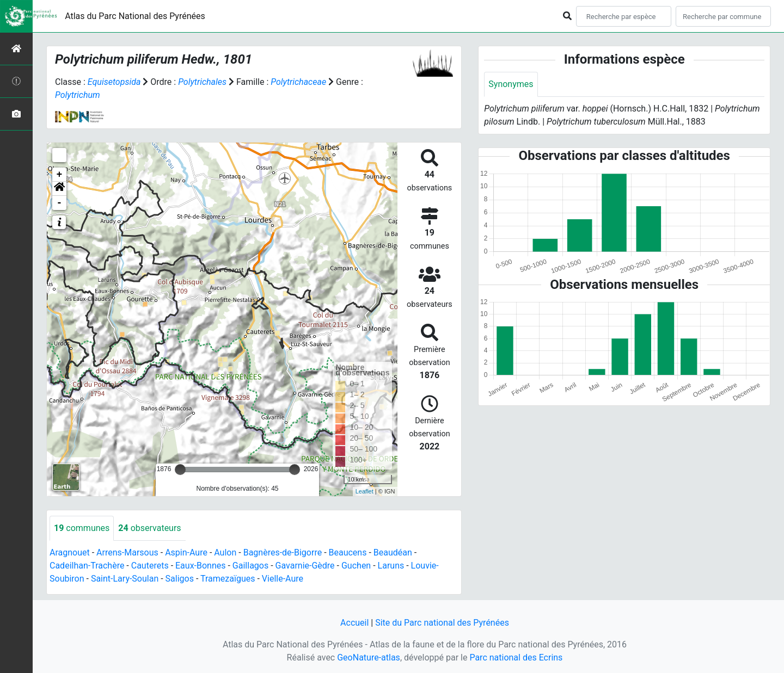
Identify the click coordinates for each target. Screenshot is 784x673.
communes (82, 528)
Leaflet (365, 491)
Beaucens (348, 552)
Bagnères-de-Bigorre (283, 552)
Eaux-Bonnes (200, 566)
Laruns (391, 566)
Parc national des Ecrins (516, 657)
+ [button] (60, 175)
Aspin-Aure (186, 552)
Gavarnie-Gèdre (305, 566)
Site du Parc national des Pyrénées (442, 623)
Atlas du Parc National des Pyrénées (135, 16)
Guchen (356, 566)
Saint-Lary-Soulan (125, 579)
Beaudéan (393, 552)
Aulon (225, 552)
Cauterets (150, 566)
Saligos (180, 579)
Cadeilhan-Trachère (87, 566)
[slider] (180, 470)
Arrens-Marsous (127, 552)
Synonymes (511, 84)
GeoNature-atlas (369, 657)
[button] (59, 189)
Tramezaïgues (228, 579)
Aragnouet (70, 552)
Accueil (354, 623)
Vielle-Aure (283, 579)
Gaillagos (250, 566)
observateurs (149, 528)
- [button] (60, 203)
